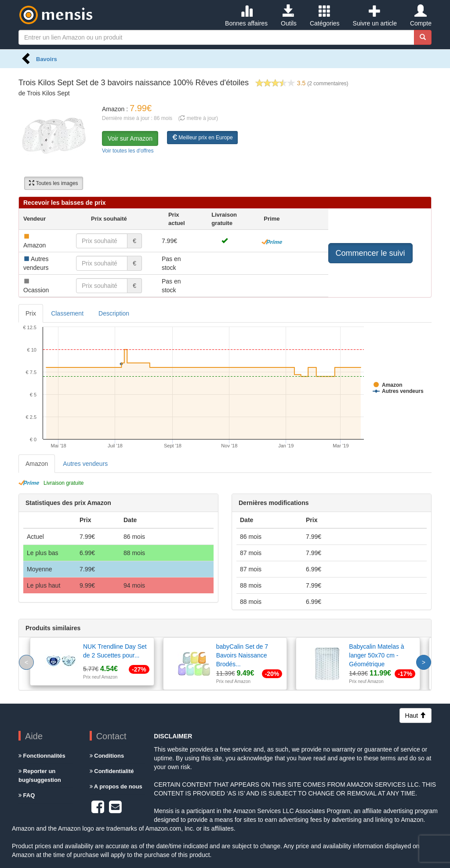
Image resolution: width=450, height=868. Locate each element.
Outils (289, 16)
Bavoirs (47, 59)
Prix (31, 313)
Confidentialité (112, 771)
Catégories (325, 16)
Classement (67, 313)
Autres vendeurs (85, 464)
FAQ (27, 795)
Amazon (37, 464)
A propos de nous (116, 786)
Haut (416, 715)
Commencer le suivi (370, 253)
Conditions (107, 756)
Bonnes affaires (246, 16)
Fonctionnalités (42, 756)
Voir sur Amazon (130, 138)
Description (114, 313)
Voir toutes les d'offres (128, 151)
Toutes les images (53, 183)
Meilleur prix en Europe (202, 138)
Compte (421, 16)
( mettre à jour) (198, 118)
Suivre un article (375, 16)
